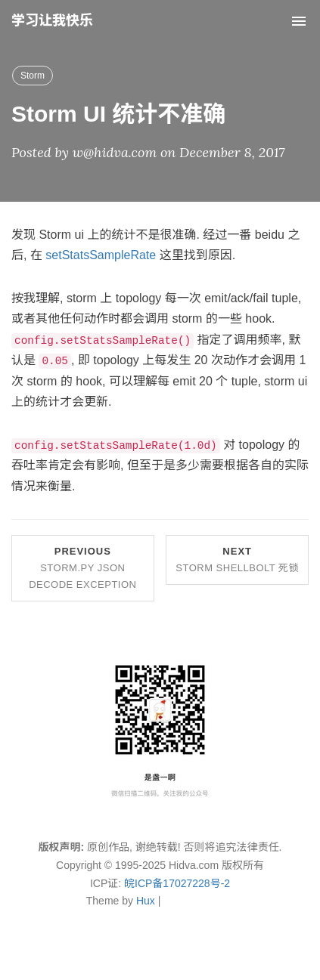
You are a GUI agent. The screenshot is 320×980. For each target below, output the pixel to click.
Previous (82, 568)
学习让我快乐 (52, 20)
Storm (33, 76)
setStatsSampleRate (101, 255)
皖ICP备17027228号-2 (177, 883)
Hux (146, 901)
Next (237, 560)
